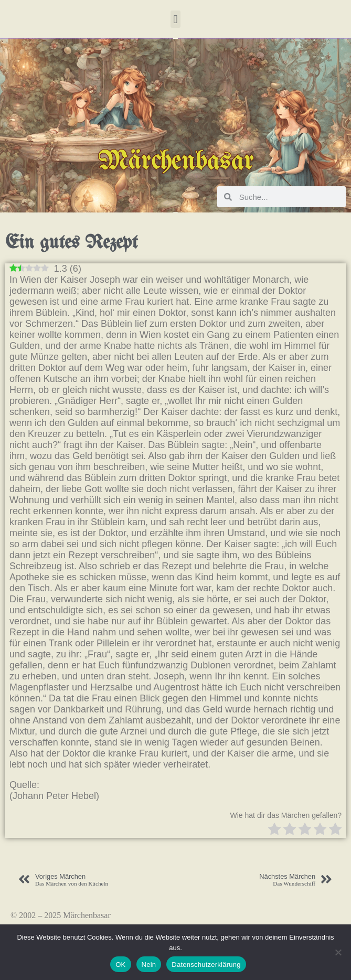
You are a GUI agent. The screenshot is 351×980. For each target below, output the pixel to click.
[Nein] (338, 952)
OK (120, 965)
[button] (175, 19)
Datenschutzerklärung (206, 965)
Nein (149, 965)
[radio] (274, 830)
